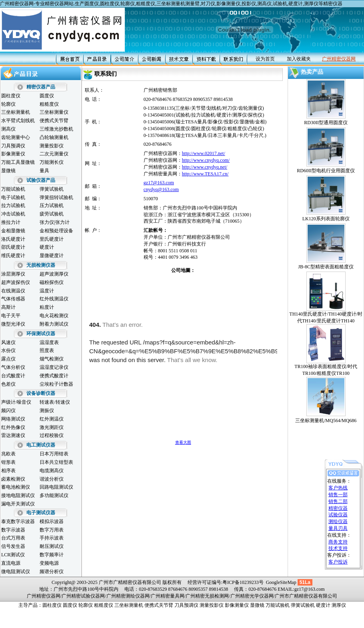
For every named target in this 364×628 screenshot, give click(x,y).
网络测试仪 (13, 419)
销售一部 (338, 490)
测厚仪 (339, 605)
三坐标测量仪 (54, 112)
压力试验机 (52, 205)
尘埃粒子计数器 (56, 384)
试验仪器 (338, 510)
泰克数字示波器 (18, 521)
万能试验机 (13, 189)
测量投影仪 (52, 146)
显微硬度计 (52, 256)
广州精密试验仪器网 (83, 596)
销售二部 (338, 497)
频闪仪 (8, 411)
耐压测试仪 (52, 546)
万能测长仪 (52, 162)
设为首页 (265, 59)
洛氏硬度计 (13, 239)
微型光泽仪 (13, 324)
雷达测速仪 (13, 435)
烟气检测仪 (52, 359)
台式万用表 (13, 538)
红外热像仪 (13, 427)
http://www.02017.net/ (204, 153)
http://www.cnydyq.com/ (206, 160)
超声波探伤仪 (16, 282)
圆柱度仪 (11, 96)
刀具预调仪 (13, 146)
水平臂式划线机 (18, 121)
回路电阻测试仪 (56, 487)
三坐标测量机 (16, 112)
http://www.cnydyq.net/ (205, 167)
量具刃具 (338, 524)
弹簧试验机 (52, 189)
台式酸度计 (13, 376)
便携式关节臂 (54, 121)
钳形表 (8, 462)
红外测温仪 (52, 419)
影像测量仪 (13, 154)
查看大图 (183, 442)
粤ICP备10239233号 (243, 582)
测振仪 (47, 411)
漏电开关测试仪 (18, 504)
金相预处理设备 (56, 231)
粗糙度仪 (49, 104)
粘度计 (47, 307)
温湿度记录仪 (54, 367)
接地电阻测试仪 (18, 495)
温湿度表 (49, 342)
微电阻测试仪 (16, 572)
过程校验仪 (52, 435)
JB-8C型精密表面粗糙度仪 (326, 267)
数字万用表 (52, 530)
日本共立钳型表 (56, 462)
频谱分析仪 (52, 572)
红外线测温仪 (54, 299)
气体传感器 (13, 299)
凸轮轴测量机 (54, 137)
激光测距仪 (52, 427)
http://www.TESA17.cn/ (205, 174)
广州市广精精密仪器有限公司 (306, 596)
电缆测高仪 (52, 471)
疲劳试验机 (52, 214)
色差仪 (8, 384)
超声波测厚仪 (54, 274)
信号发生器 (13, 546)
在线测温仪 (13, 291)
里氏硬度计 (52, 239)
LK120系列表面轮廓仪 (326, 219)
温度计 (47, 291)
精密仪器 (338, 503)
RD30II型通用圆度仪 (326, 123)
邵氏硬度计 (13, 247)
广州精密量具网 (168, 596)
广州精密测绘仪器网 (128, 596)
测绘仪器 (338, 517)
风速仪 (8, 342)
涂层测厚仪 (13, 274)
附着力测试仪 (54, 324)
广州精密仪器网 (44, 596)
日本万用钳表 (54, 454)
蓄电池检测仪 (16, 487)
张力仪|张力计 (54, 222)
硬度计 (47, 247)
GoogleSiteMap (281, 582)
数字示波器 (13, 530)
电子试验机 (13, 197)
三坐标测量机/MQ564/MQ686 (326, 421)
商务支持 (338, 537)
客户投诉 (338, 558)
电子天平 (11, 316)
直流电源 (11, 563)
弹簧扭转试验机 (56, 197)
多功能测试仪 (54, 495)
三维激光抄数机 (56, 129)
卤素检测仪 (13, 479)
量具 (44, 171)
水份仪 (8, 350)
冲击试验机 (13, 214)
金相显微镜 (13, 231)
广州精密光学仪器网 (252, 596)
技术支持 (338, 544)
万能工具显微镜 (18, 162)
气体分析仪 (13, 367)
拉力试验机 (13, 205)
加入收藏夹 (299, 59)
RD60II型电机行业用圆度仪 (326, 171)
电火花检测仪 (54, 316)
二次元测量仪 (54, 154)
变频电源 (49, 563)
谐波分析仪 (52, 479)
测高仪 (8, 129)
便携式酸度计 (54, 376)
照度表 (47, 350)
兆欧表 (8, 454)
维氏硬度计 (13, 256)
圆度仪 (47, 96)
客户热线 (338, 483)
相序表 (8, 471)
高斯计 (8, 307)
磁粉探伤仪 (52, 282)
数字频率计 (52, 555)
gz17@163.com (159, 183)
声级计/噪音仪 (16, 402)
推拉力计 (11, 222)
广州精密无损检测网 (207, 596)
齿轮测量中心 (16, 137)
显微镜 (8, 171)
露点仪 (8, 359)
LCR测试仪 (13, 555)
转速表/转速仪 (55, 402)
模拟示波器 (52, 521)
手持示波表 (52, 538)
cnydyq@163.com (161, 189)
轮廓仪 (8, 104)
